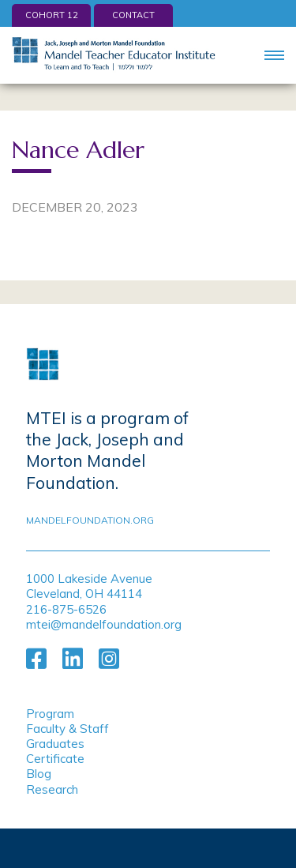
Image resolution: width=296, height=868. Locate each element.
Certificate (55, 759)
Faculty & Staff (67, 729)
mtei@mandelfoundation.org (104, 624)
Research (52, 789)
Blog (39, 774)
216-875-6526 (66, 609)
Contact (133, 15)
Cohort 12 (52, 15)
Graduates (55, 744)
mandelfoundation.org (90, 520)
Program (50, 714)
